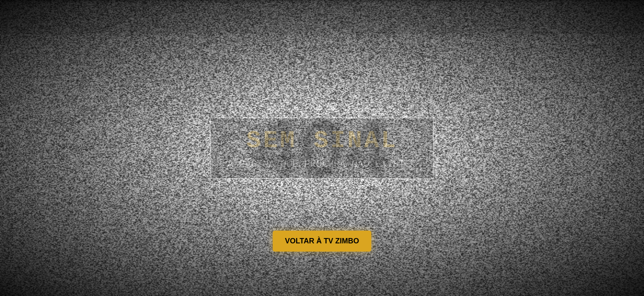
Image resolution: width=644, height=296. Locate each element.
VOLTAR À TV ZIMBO (322, 241)
